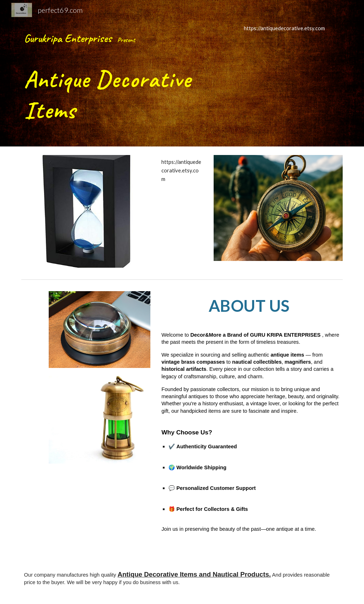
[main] (127, 73)
